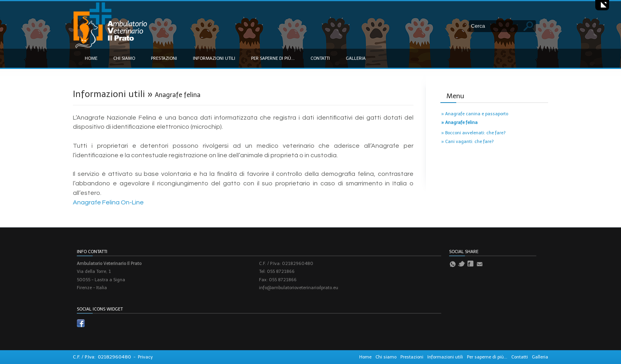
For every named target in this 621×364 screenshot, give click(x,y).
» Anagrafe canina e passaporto (475, 114)
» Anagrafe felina (459, 123)
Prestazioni (164, 58)
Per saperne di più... (273, 58)
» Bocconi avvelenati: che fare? (473, 133)
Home (91, 58)
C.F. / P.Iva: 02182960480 (102, 357)
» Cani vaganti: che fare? (467, 142)
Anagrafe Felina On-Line (108, 202)
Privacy (145, 357)
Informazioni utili (214, 58)
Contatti (320, 58)
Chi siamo (124, 58)
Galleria (356, 58)
